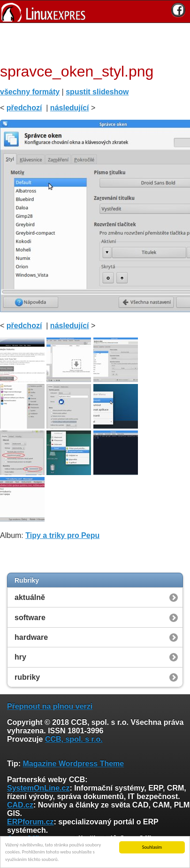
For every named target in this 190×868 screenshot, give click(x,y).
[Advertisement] (91, 42)
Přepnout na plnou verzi (50, 706)
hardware (31, 637)
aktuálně (30, 597)
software (30, 618)
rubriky (27, 677)
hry (20, 657)
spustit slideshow (97, 92)
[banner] (95, 12)
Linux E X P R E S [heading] (95, 12)
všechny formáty (30, 92)
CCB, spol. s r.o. (74, 739)
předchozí (24, 108)
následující (70, 108)
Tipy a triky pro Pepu (62, 535)
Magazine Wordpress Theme (73, 764)
